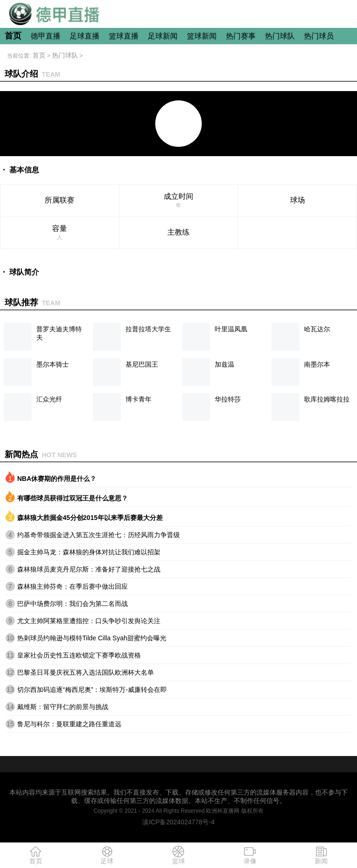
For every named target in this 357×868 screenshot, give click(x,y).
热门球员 (319, 36)
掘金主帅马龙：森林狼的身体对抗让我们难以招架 (89, 552)
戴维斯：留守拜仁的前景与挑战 (63, 707)
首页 (13, 36)
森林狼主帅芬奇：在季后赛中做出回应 (73, 586)
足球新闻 (163, 36)
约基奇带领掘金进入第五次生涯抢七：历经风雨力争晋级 (99, 535)
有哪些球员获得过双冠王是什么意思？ (73, 498)
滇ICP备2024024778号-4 (178, 822)
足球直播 (85, 36)
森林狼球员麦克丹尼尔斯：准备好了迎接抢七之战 (89, 569)
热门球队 (280, 36)
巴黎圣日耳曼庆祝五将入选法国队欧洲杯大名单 (86, 672)
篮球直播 (124, 36)
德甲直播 (46, 36)
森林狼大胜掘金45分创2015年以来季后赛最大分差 (90, 518)
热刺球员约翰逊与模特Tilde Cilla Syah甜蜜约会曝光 (92, 638)
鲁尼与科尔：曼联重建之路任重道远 (69, 724)
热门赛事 (241, 36)
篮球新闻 (202, 36)
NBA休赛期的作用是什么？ (57, 479)
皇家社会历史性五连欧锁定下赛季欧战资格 (79, 655)
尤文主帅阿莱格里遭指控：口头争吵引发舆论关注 (89, 621)
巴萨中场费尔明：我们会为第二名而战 (73, 604)
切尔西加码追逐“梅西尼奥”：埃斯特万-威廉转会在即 (92, 690)
